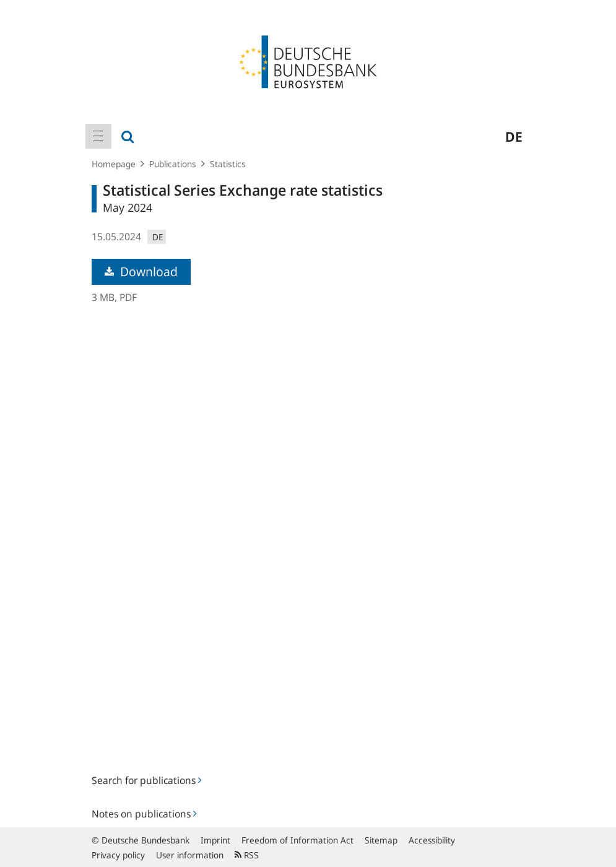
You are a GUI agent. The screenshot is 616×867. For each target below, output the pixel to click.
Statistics (228, 164)
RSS (247, 855)
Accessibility (432, 840)
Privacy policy (118, 855)
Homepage (114, 164)
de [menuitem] (514, 136)
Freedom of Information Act (297, 840)
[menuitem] (98, 136)
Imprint (215, 840)
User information (190, 855)
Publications (173, 164)
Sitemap (381, 840)
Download (141, 272)
